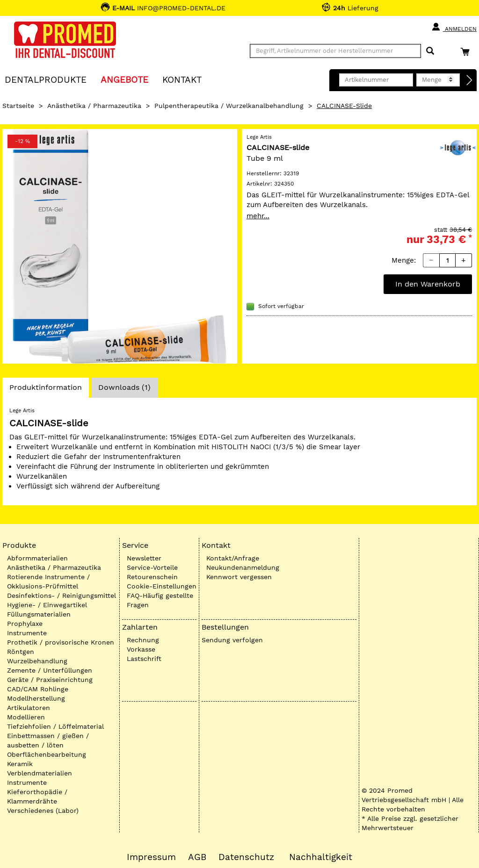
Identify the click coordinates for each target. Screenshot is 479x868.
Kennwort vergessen (239, 577)
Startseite (18, 106)
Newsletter (144, 558)
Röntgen (21, 652)
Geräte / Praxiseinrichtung (50, 680)
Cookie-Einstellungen (162, 586)
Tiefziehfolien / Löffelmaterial (55, 726)
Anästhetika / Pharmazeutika (94, 106)
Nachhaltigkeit (321, 857)
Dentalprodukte (46, 79)
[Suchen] (430, 51)
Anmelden (454, 27)
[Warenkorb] (467, 52)
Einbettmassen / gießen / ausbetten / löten (48, 740)
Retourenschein (152, 577)
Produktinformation (45, 390)
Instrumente (27, 633)
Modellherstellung (36, 698)
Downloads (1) (124, 387)
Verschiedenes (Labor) (43, 811)
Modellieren (26, 717)
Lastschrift (144, 659)
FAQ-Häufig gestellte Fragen (160, 600)
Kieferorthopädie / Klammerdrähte (37, 796)
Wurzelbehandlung (37, 661)
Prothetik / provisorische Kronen (61, 642)
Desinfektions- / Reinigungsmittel (62, 595)
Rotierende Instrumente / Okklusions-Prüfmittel (48, 581)
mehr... (258, 216)
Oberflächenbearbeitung (47, 754)
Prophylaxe (25, 624)
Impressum (151, 857)
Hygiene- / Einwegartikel (47, 605)
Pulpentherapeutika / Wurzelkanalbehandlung (229, 106)
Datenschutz (246, 857)
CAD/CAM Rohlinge (38, 689)
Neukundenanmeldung (243, 567)
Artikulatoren (29, 708)
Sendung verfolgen (232, 640)
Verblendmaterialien (40, 773)
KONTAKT (182, 79)
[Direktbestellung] (470, 80)
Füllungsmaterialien (39, 614)
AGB (197, 857)
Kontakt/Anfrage (233, 558)
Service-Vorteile (152, 567)
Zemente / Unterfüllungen (50, 670)
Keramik (20, 764)
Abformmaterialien (37, 558)
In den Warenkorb (428, 284)
